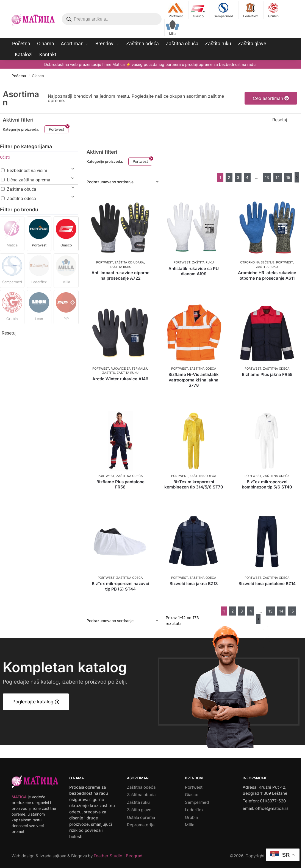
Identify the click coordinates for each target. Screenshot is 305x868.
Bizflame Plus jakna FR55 (267, 374)
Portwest (176, 10)
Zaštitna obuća (141, 795)
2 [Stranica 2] (229, 177)
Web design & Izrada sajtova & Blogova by (77, 856)
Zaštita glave (139, 810)
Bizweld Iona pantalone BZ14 (267, 584)
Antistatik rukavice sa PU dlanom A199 (194, 271)
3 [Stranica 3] (238, 177)
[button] (12, 234)
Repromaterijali (142, 825)
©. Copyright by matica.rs (260, 856)
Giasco (198, 10)
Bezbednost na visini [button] (27, 171)
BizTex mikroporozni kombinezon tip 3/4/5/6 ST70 (194, 484)
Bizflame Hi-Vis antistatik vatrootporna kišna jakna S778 (194, 380)
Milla (173, 28)
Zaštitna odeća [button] (21, 199)
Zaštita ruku (120, 267)
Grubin (273, 10)
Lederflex (250, 10)
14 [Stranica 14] (278, 177)
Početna (19, 76)
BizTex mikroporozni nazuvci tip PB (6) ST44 (120, 586)
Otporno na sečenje (257, 262)
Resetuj (280, 120)
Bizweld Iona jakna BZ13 (194, 584)
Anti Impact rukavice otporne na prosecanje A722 (120, 275)
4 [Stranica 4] (247, 177)
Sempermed (223, 10)
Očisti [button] (5, 157)
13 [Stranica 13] (267, 177)
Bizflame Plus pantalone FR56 (120, 484)
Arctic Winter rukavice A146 (120, 379)
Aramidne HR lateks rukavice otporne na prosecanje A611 (267, 275)
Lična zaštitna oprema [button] (29, 180)
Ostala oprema (141, 817)
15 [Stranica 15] (288, 177)
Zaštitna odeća (203, 369)
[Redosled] (123, 182)
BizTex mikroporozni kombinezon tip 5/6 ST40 (267, 484)
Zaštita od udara (129, 262)
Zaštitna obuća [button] (22, 189)
